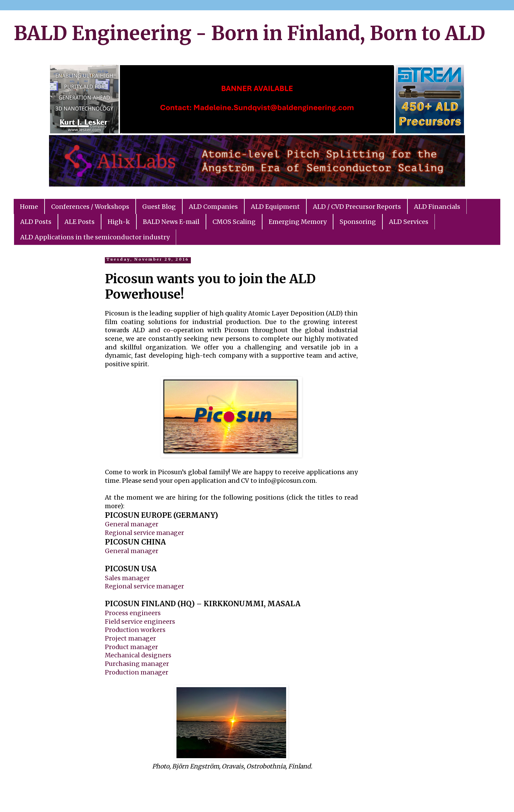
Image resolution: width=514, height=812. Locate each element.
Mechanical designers (138, 655)
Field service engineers (140, 622)
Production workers (135, 630)
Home (29, 207)
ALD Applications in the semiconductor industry (95, 237)
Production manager (137, 672)
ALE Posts (79, 222)
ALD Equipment (275, 207)
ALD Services (409, 222)
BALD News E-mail (171, 222)
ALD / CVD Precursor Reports (357, 207)
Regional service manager (144, 533)
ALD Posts (36, 222)
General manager (132, 524)
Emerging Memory (298, 222)
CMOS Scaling (234, 222)
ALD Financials (437, 207)
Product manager (131, 647)
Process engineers (133, 613)
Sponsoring (358, 222)
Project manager (130, 638)
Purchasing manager (137, 664)
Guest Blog (159, 207)
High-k (119, 222)
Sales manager (127, 578)
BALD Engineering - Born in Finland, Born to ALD (249, 33)
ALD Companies (213, 207)
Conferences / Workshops (90, 207)
